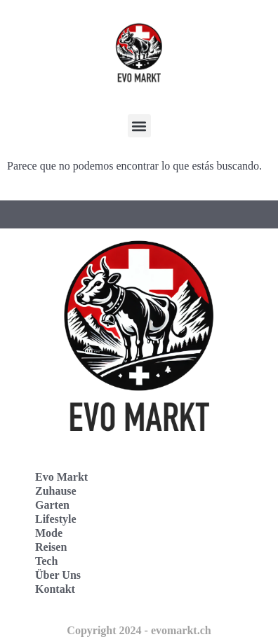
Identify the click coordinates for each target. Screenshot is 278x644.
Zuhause (56, 491)
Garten (52, 505)
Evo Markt (61, 477)
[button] (139, 126)
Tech (46, 561)
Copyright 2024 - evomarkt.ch (139, 630)
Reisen (51, 547)
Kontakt (55, 589)
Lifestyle (56, 519)
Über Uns (58, 575)
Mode (49, 533)
